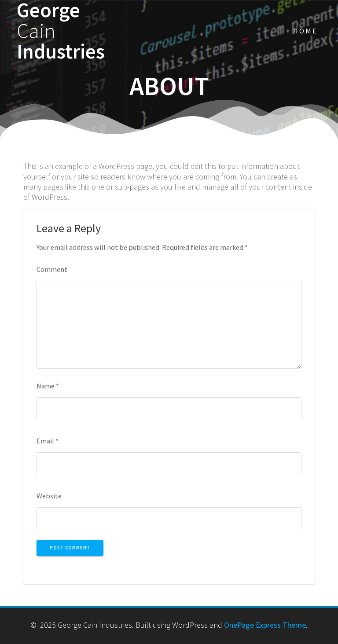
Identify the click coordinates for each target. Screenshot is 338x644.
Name (48, 386)
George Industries (61, 31)
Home (305, 31)
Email (48, 441)
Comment (52, 269)
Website (49, 496)
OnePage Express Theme (265, 625)
